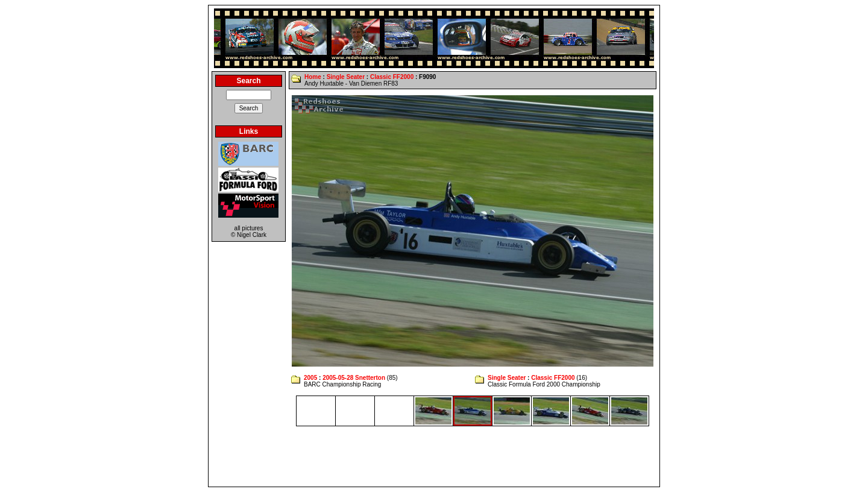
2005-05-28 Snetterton (354, 378)
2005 (310, 378)
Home (313, 77)
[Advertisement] (434, 456)
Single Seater (346, 77)
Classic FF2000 (392, 77)
